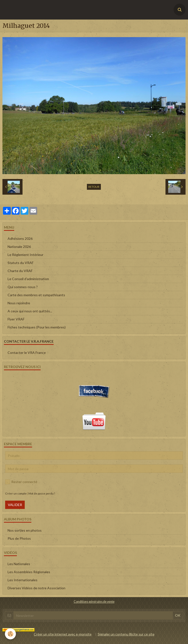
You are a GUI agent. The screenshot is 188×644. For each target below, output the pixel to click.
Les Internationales (23, 580)
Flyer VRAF (16, 319)
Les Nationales (19, 564)
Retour (94, 187)
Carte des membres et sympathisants (36, 295)
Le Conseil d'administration (28, 279)
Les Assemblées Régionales (29, 572)
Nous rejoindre (19, 303)
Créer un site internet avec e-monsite (63, 634)
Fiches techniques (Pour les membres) (37, 327)
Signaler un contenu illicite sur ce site (126, 634)
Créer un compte (16, 493)
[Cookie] (10, 634)
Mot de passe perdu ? (42, 493)
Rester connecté (21, 482)
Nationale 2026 (19, 247)
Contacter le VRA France (27, 353)
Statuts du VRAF (21, 263)
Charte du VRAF (20, 271)
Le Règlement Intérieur (25, 255)
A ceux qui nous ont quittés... (30, 311)
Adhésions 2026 (20, 238)
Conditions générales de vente (94, 602)
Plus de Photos (19, 538)
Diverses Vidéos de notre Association (36, 588)
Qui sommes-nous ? (23, 287)
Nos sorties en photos (25, 530)
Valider (15, 505)
